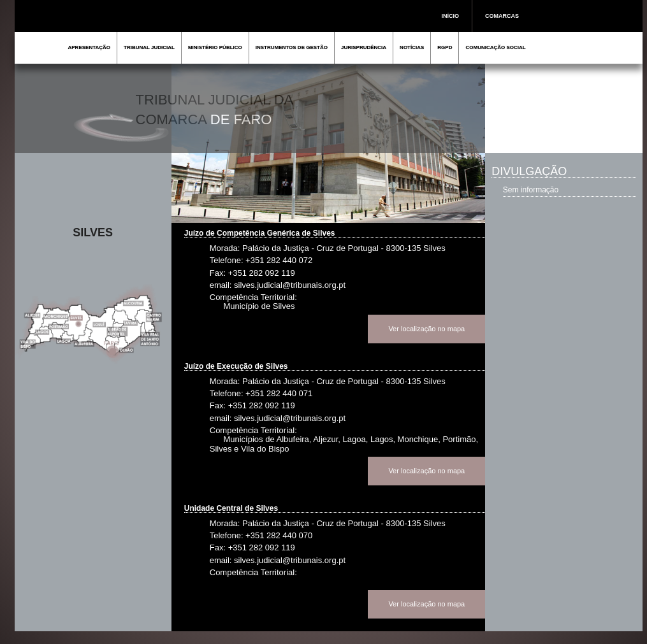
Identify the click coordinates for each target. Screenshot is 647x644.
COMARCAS (502, 16)
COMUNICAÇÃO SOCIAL (495, 47)
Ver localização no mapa (426, 329)
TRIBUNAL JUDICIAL (149, 47)
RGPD (445, 47)
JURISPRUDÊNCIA (364, 47)
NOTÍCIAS (412, 47)
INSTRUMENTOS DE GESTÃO (292, 47)
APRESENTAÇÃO (90, 47)
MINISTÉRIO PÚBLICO (215, 47)
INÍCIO (451, 16)
